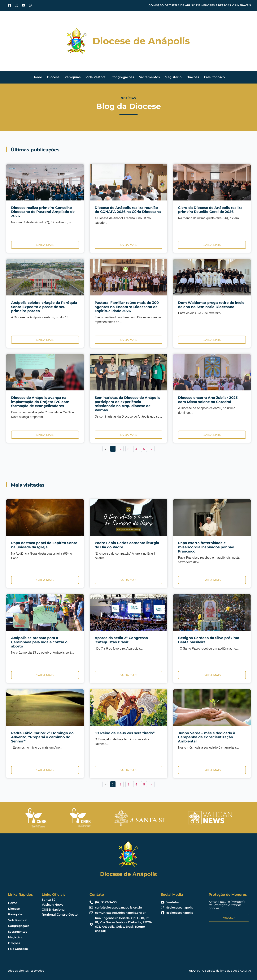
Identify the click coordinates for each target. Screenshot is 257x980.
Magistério (173, 77)
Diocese (53, 77)
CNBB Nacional (54, 910)
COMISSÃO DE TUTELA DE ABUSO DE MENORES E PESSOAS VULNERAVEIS (200, 5)
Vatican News (52, 905)
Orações (193, 77)
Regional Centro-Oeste (60, 915)
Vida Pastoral (96, 77)
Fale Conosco (214, 77)
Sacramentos (149, 77)
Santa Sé (49, 900)
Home (37, 77)
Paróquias (72, 77)
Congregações (123, 77)
